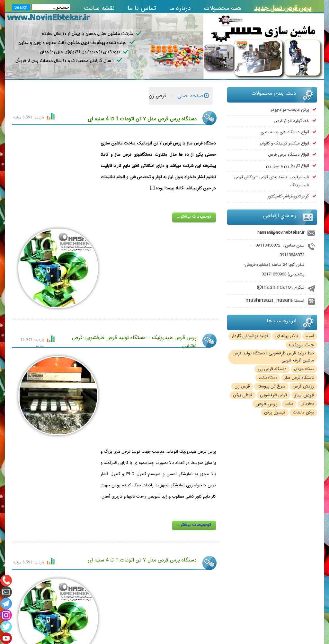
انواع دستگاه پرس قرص (289, 155)
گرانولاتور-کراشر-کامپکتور (288, 196)
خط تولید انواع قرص (291, 121)
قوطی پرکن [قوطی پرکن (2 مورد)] (243, 395)
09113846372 (292, 255)
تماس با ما (142, 8)
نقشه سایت (99, 8)
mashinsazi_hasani (269, 300)
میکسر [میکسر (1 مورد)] (289, 404)
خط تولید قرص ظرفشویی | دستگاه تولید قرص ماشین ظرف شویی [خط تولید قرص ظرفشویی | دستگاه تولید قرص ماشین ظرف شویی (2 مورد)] (273, 357)
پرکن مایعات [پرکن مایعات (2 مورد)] (303, 412)
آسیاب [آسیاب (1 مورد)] (310, 336)
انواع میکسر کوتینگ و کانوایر (284, 143)
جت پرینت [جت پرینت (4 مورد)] (301, 345)
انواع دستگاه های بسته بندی (285, 132)
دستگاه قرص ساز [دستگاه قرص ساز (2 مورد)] (299, 378)
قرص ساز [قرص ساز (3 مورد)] (304, 395)
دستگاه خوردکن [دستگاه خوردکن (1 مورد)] (304, 369)
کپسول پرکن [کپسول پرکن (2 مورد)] (275, 412)
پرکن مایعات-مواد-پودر (290, 110)
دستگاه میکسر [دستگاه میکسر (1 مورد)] (268, 378)
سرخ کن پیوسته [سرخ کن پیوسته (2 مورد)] (271, 386)
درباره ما (180, 8)
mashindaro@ (274, 287)
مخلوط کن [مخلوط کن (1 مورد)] (307, 404)
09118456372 (268, 245)
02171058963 (274, 274)
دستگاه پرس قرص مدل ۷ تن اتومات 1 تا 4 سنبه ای (142, 119)
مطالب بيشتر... (116, 532)
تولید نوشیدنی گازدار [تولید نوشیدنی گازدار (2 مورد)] (250, 336)
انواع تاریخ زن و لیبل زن (288, 166)
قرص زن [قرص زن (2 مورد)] (242, 386)
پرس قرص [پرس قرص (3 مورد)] (267, 404)
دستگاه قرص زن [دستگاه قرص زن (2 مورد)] (272, 369)
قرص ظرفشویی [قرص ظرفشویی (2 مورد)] (274, 395)
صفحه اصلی (193, 96)
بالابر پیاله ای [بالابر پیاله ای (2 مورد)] (287, 336)
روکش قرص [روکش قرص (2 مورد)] (303, 386)
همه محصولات (222, 8)
